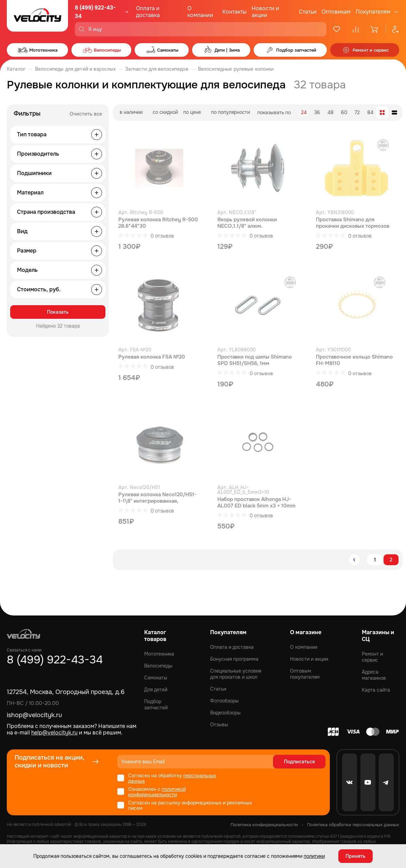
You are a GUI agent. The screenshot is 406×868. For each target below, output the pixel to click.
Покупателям (373, 12)
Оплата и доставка (148, 12)
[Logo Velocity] (37, 18)
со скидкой (165, 112)
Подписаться (299, 762)
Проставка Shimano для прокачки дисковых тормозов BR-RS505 (353, 223)
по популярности (231, 112)
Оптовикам (336, 12)
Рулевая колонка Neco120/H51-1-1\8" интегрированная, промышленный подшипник (157, 498)
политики (314, 856)
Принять (356, 856)
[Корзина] (375, 29)
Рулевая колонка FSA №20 (152, 357)
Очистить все (86, 114)
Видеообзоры (225, 713)
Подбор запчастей (156, 705)
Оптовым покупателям (305, 674)
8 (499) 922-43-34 (95, 12)
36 (317, 112)
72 (357, 112)
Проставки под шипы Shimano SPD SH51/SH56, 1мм (255, 360)
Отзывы (219, 725)
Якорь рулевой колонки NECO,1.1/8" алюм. (247, 223)
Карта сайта (376, 690)
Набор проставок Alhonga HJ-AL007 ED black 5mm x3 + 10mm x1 (256, 503)
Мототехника (159, 654)
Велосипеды (158, 666)
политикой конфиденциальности (157, 792)
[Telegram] (386, 782)
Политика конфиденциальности (264, 825)
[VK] (350, 782)
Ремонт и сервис (372, 657)
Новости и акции (265, 12)
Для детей (156, 690)
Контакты (234, 12)
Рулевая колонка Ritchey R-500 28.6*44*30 (158, 223)
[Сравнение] (356, 29)
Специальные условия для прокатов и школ (236, 674)
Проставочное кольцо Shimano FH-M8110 (354, 360)
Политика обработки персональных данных (353, 825)
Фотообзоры (224, 701)
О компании (200, 12)
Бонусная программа (234, 659)
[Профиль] (392, 29)
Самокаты (156, 678)
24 (304, 112)
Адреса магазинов (374, 675)
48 (331, 112)
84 (370, 112)
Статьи (308, 12)
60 (344, 112)
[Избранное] (337, 29)
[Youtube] (368, 782)
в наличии (131, 112)
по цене (192, 112)
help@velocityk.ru (54, 733)
